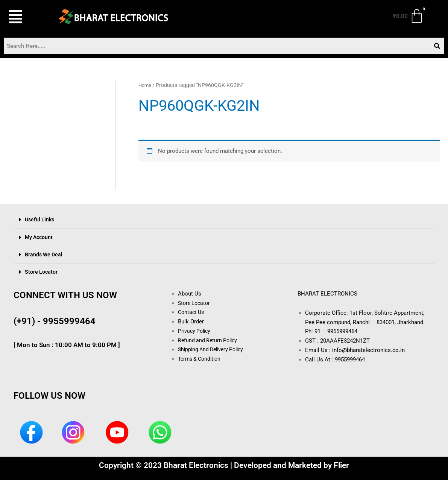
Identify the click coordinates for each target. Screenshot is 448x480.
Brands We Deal (45, 254)
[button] (24, 17)
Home (145, 85)
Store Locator (42, 272)
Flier (341, 465)
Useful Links (40, 220)
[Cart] (409, 16)
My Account (40, 237)
